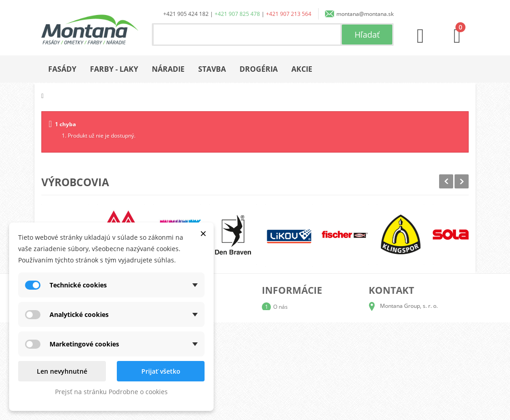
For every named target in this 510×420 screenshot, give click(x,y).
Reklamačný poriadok (300, 365)
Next (462, 181)
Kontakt (283, 379)
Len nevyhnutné (62, 371)
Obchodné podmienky (301, 350)
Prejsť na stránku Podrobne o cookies (111, 392)
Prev (446, 181)
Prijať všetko (161, 371)
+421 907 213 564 (289, 14)
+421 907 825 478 (237, 14)
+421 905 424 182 (186, 14)
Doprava (284, 336)
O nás (280, 307)
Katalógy (284, 321)
